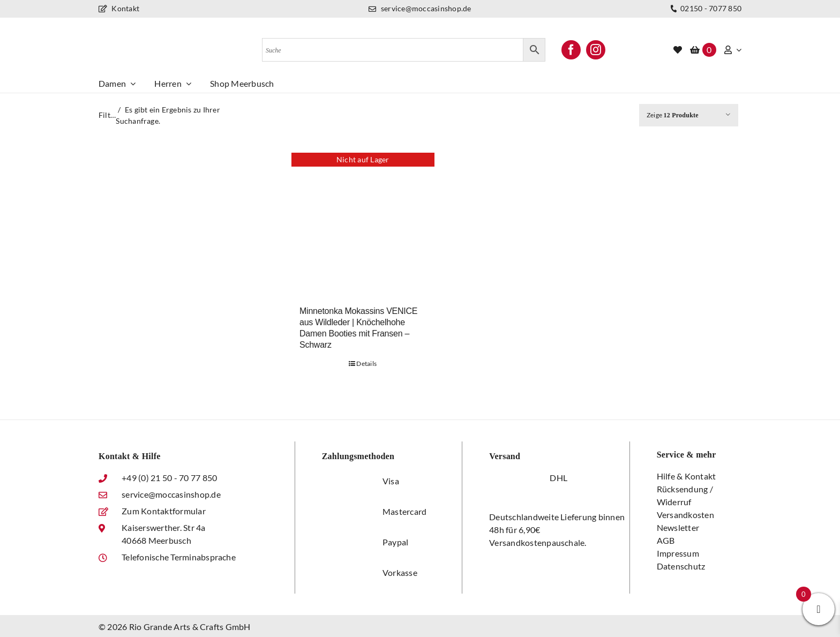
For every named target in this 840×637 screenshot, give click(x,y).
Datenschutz (681, 566)
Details (366, 364)
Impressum (678, 553)
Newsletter (678, 527)
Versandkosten (685, 515)
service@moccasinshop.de (420, 8)
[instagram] (596, 50)
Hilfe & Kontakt (687, 476)
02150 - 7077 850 (705, 9)
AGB (666, 540)
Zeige (673, 115)
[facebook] (571, 50)
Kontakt (119, 8)
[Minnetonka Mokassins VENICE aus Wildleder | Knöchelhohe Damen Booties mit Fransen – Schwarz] (363, 224)
